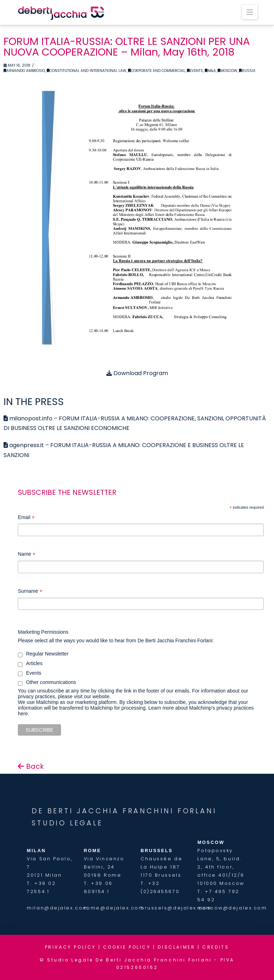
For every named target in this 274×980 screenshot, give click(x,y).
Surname (30, 592)
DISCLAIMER (176, 947)
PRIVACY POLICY (70, 947)
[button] (250, 12)
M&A (210, 71)
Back (31, 766)
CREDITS (216, 947)
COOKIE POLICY (127, 947)
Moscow (227, 71)
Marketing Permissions (43, 632)
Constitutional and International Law (87, 71)
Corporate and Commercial (157, 71)
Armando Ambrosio (24, 71)
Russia (247, 71)
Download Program (137, 373)
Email (26, 518)
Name (27, 555)
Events (195, 71)
